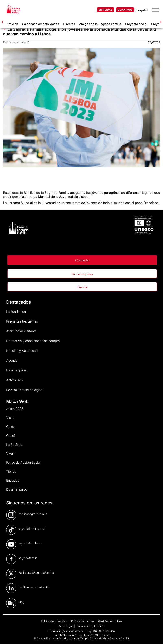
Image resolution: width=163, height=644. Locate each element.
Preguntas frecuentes (22, 321)
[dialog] (155, 636)
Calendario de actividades (40, 24)
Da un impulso (82, 274)
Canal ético (84, 626)
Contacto (82, 260)
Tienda (82, 287)
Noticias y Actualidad (22, 351)
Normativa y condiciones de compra (33, 341)
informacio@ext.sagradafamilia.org (70, 631)
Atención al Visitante (21, 331)
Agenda (12, 360)
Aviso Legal (66, 626)
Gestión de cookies (110, 621)
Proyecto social (136, 24)
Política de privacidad (54, 621)
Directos (69, 24)
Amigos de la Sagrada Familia (100, 24)
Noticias (12, 24)
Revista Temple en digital (25, 390)
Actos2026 (14, 380)
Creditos (99, 626)
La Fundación (16, 312)
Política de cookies (83, 621)
